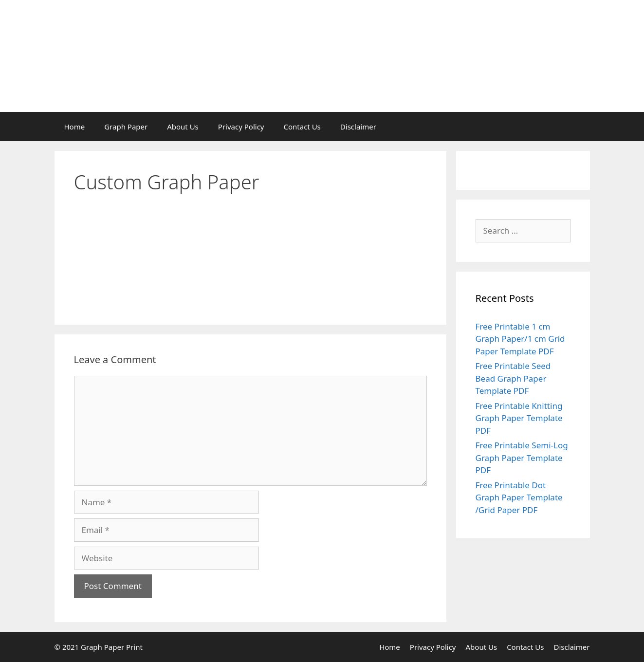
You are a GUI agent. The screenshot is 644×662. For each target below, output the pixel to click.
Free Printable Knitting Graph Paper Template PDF (519, 418)
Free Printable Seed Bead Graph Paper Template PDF (513, 378)
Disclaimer (358, 127)
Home (75, 127)
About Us (183, 127)
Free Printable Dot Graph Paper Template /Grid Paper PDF (519, 497)
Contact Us (302, 127)
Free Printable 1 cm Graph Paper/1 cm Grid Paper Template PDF (520, 339)
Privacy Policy (241, 127)
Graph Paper (126, 127)
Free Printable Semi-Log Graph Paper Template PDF (522, 458)
